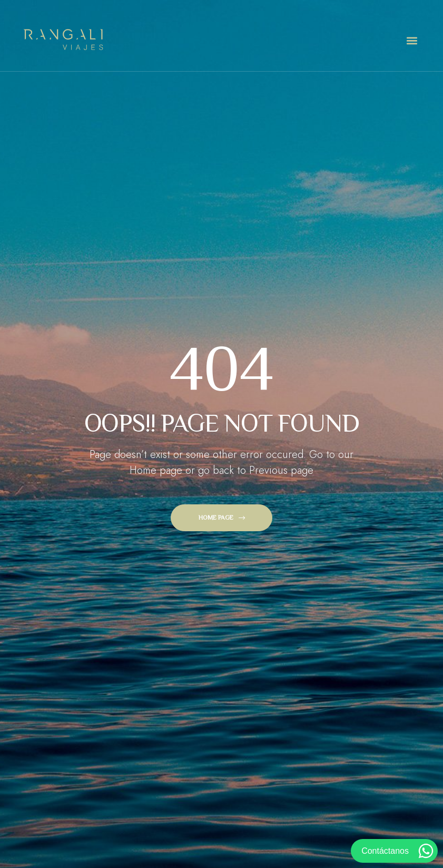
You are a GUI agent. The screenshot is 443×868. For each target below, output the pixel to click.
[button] (412, 41)
